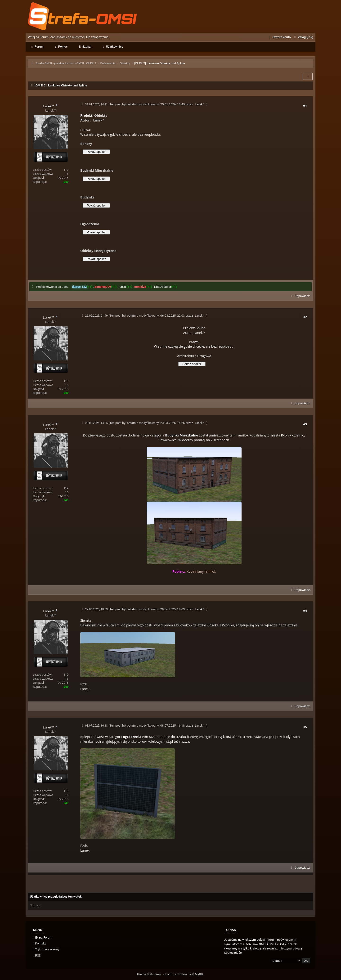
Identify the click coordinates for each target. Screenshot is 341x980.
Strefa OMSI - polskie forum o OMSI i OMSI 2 (66, 63)
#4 (305, 611)
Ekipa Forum (42, 937)
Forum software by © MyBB (184, 974)
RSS (36, 955)
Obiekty (125, 63)
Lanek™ (200, 104)
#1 (305, 106)
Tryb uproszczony (45, 949)
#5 (305, 727)
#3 (305, 424)
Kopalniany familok (201, 571)
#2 (305, 317)
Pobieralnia (108, 63)
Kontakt (39, 943)
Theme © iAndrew (151, 974)
